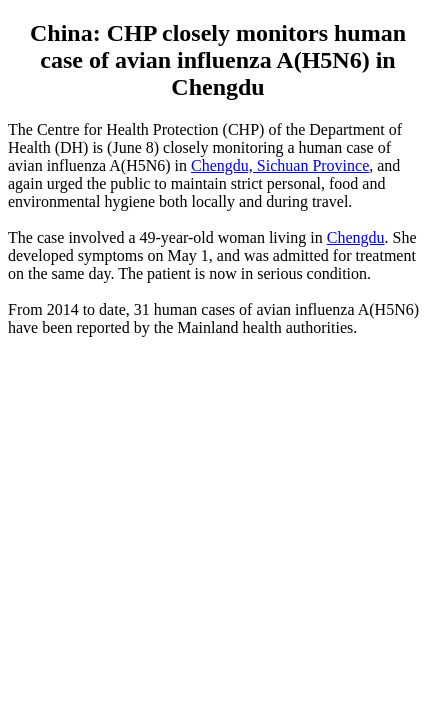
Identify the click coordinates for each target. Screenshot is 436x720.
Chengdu (356, 237)
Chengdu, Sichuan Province (280, 165)
